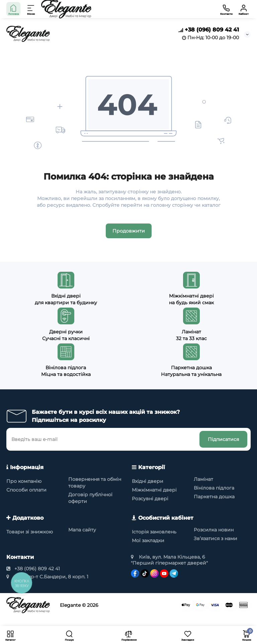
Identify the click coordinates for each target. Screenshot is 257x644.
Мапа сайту (82, 530)
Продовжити (129, 231)
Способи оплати (26, 490)
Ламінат (203, 479)
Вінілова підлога (214, 488)
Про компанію (24, 481)
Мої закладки (148, 540)
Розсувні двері (150, 499)
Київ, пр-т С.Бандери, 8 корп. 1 (47, 577)
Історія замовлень (154, 532)
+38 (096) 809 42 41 (209, 30)
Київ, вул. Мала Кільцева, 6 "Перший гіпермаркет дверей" (169, 560)
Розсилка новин (214, 530)
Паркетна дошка (214, 497)
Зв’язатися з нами (216, 538)
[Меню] (31, 9)
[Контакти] (226, 9)
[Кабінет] (244, 9)
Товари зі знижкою (30, 532)
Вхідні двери (148, 481)
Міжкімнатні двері (154, 490)
